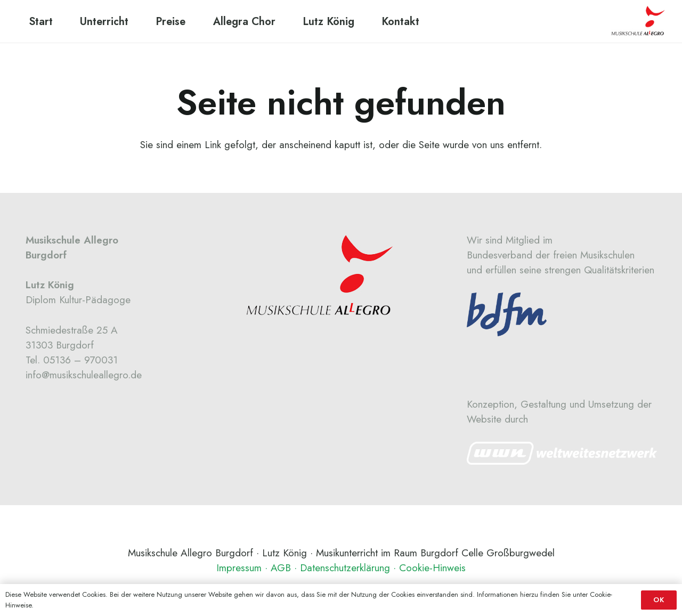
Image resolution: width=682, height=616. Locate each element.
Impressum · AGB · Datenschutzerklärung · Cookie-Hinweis (341, 568)
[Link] (562, 453)
